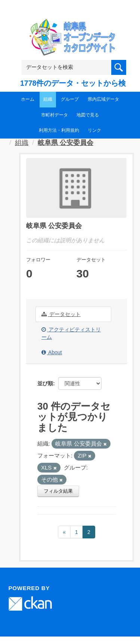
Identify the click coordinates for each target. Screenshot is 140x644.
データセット (61, 314)
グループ (70, 99)
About (52, 352)
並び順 (45, 383)
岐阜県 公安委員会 (66, 143)
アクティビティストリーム (71, 333)
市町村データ (55, 115)
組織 (48, 99)
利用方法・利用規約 (59, 130)
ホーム (28, 99)
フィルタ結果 (58, 491)
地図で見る (88, 115)
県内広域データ (103, 99)
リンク (94, 130)
